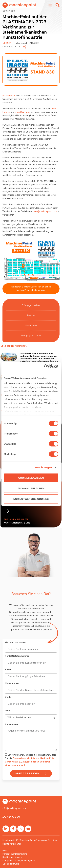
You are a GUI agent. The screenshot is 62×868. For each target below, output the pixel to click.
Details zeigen (43, 467)
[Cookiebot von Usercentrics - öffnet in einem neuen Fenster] (44, 367)
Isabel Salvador (23, 112)
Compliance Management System (19, 861)
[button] (58, 5)
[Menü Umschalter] (50, 5)
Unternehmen (12, 684)
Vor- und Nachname (15, 643)
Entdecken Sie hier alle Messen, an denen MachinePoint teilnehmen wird (31, 289)
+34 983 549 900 (11, 817)
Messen (7, 43)
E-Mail (8, 670)
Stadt (8, 697)
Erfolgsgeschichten (31, 305)
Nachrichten (31, 326)
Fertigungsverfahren (31, 336)
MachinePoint (9, 96)
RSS (5, 851)
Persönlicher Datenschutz (15, 854)
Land (7, 711)
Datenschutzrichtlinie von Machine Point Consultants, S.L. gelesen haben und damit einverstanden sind (30, 762)
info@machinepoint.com (14, 808)
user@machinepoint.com (45, 211)
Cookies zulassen (31, 478)
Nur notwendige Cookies (31, 499)
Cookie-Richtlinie (11, 864)
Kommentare (12, 725)
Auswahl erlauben (31, 488)
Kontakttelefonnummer (17, 656)
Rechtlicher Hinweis (12, 857)
